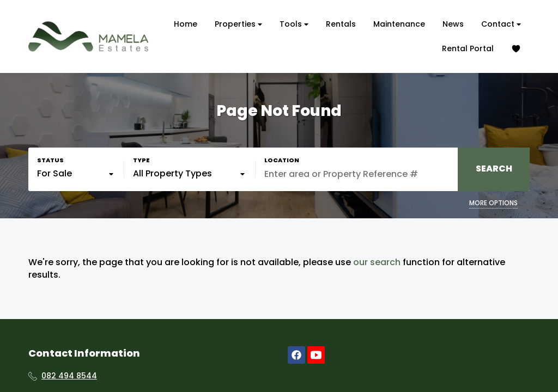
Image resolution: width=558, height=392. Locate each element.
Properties (238, 24)
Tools (294, 24)
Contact (501, 24)
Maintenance (399, 24)
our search (377, 262)
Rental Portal (468, 48)
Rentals (341, 24)
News (453, 24)
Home (186, 24)
